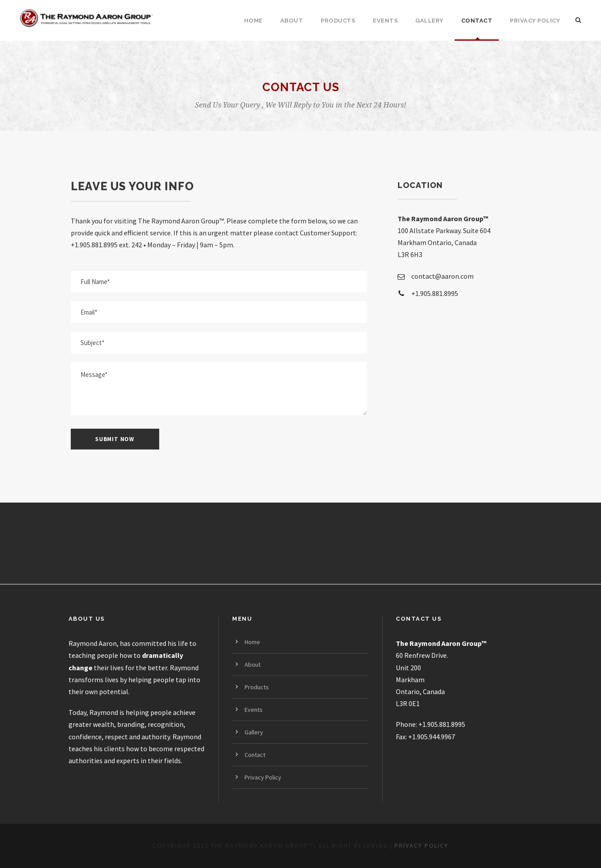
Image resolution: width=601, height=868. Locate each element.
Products (338, 21)
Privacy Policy (535, 21)
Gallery (429, 21)
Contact (477, 21)
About (292, 21)
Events (385, 21)
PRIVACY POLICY (421, 845)
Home (253, 21)
